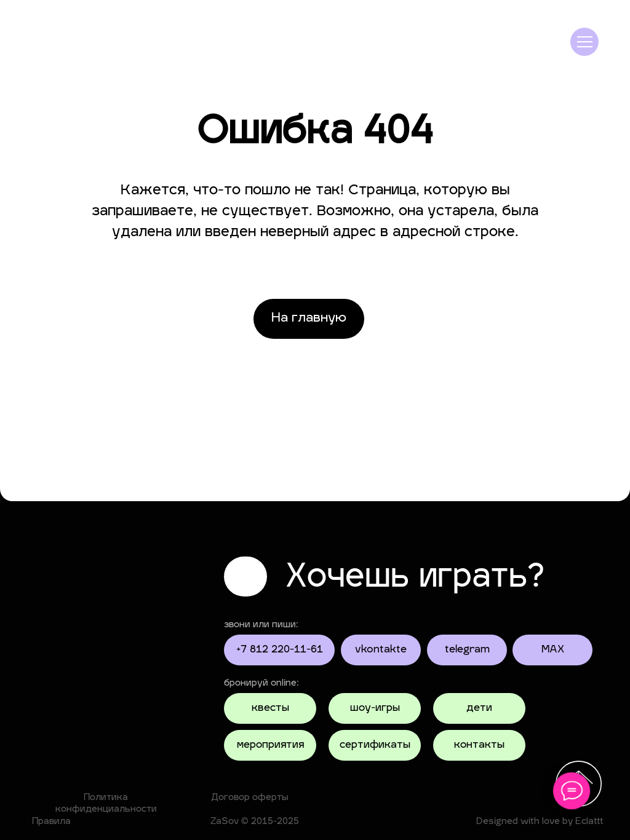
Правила (51, 822)
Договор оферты (250, 798)
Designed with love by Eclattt (540, 822)
